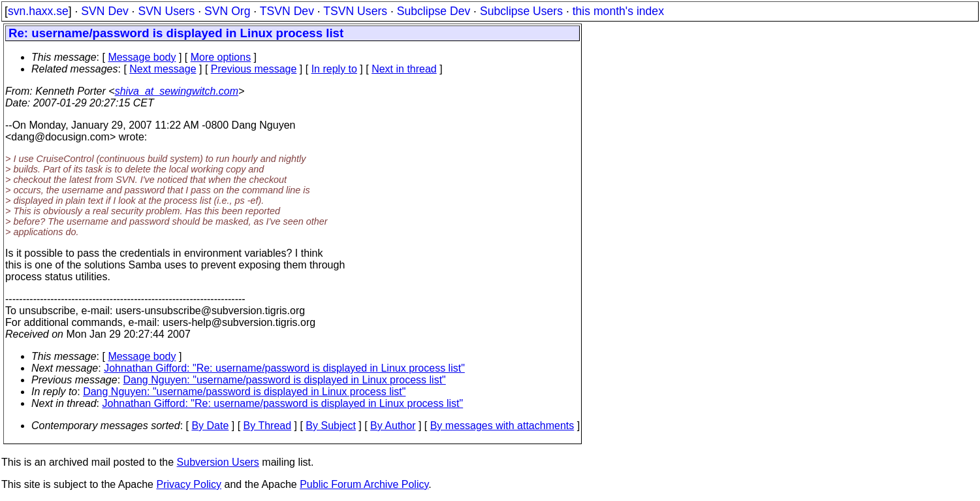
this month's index (618, 11)
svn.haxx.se (38, 11)
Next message (163, 69)
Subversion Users (218, 462)
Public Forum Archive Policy (364, 484)
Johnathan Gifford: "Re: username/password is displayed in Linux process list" (284, 368)
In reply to (334, 69)
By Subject (330, 426)
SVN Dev (104, 11)
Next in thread (404, 69)
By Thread (268, 426)
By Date (210, 426)
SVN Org (227, 11)
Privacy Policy (189, 484)
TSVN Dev (287, 11)
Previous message (254, 69)
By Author (393, 426)
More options (221, 57)
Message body (142, 57)
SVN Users (166, 11)
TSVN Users (355, 11)
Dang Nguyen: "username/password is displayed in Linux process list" (285, 380)
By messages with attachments (502, 426)
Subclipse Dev (434, 11)
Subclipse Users (521, 11)
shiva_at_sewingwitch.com (177, 91)
